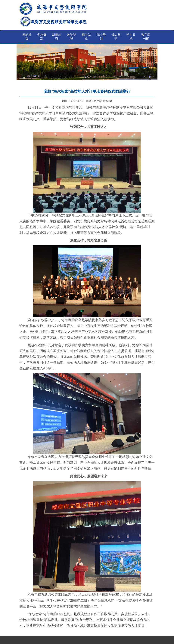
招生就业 (86, 37)
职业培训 (101, 37)
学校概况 (42, 37)
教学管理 (71, 37)
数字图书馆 (146, 37)
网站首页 (27, 37)
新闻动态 (57, 37)
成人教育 (116, 37)
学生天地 (131, 37)
